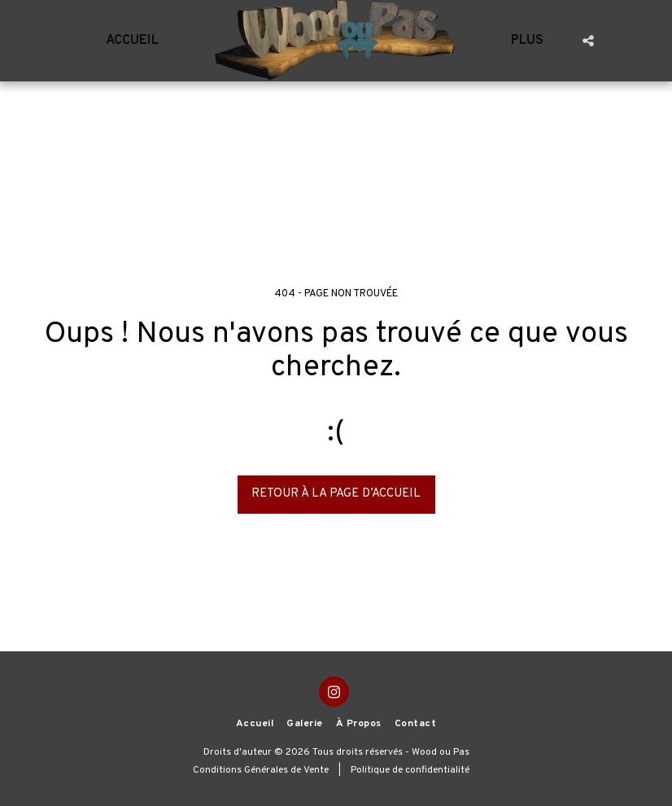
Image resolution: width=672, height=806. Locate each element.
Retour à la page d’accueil (336, 494)
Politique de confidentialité (410, 770)
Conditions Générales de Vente (261, 770)
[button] (588, 41)
